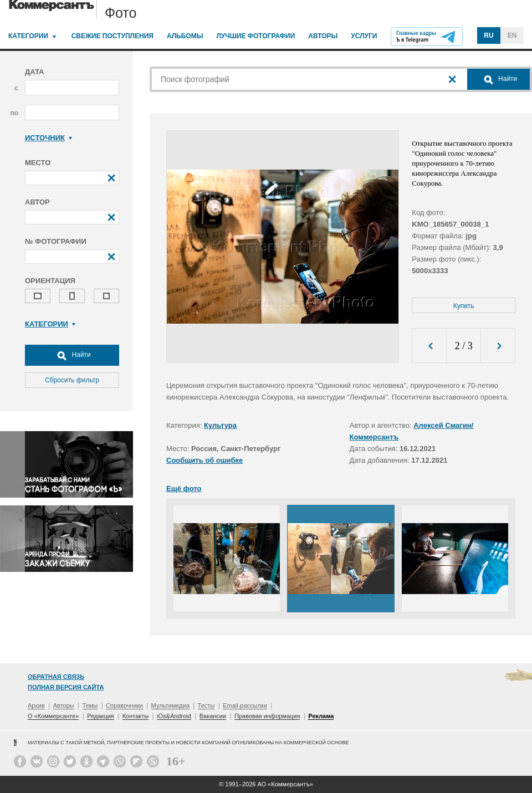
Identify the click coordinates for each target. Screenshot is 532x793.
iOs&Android (174, 716)
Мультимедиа (170, 705)
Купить (464, 306)
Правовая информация (267, 716)
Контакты (136, 716)
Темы (90, 705)
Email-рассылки (245, 705)
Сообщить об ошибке (204, 460)
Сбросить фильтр (72, 380)
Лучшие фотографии (255, 36)
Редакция (100, 716)
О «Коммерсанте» (53, 716)
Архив (36, 705)
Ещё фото (184, 488)
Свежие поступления (112, 36)
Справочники (124, 705)
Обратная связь (56, 677)
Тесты (206, 705)
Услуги (364, 36)
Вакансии (213, 716)
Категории (28, 36)
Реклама (321, 716)
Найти (72, 355)
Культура (220, 425)
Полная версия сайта (66, 687)
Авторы (323, 36)
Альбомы (185, 36)
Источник (48, 138)
